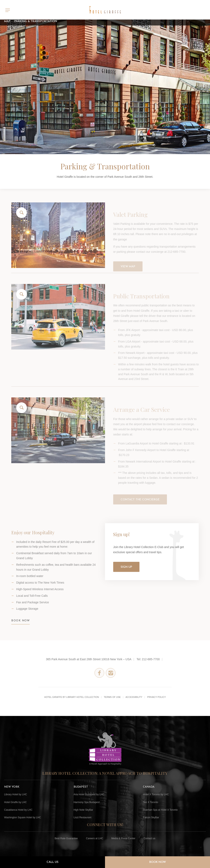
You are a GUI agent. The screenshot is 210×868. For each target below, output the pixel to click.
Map (7, 20)
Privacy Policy (157, 697)
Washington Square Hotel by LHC (23, 817)
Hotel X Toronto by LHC (156, 794)
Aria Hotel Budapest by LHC (89, 794)
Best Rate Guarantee (66, 838)
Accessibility (134, 697)
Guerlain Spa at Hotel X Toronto (160, 810)
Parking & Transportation (36, 20)
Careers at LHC (94, 838)
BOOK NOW (21, 625)
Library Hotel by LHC (15, 794)
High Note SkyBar (83, 810)
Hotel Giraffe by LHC (15, 802)
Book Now (158, 862)
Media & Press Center (123, 838)
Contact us (149, 838)
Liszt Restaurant (83, 817)
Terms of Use (112, 697)
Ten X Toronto (151, 802)
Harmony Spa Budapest (87, 802)
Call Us (52, 862)
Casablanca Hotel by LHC (18, 810)
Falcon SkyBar (151, 817)
